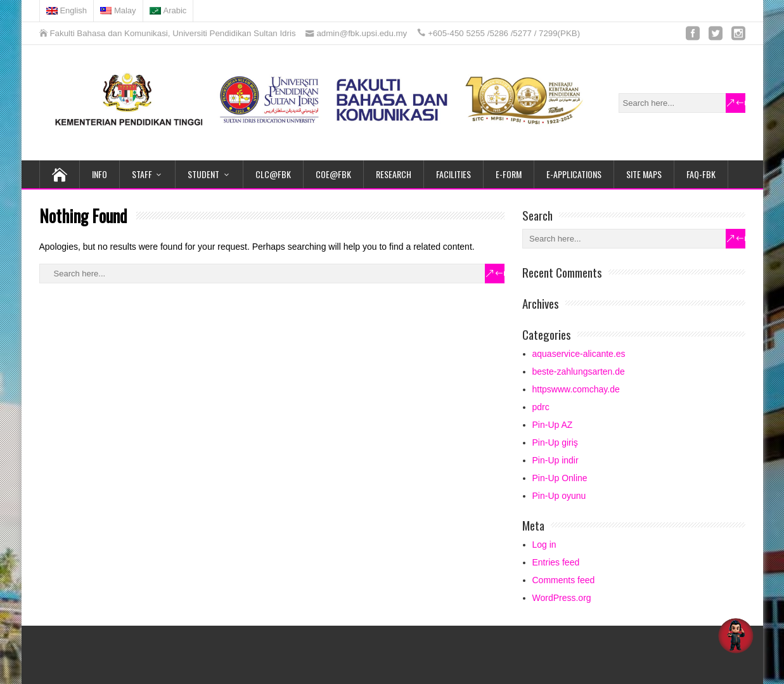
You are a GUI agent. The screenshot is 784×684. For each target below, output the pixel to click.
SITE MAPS (644, 174)
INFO (100, 174)
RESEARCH (394, 174)
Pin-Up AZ (553, 425)
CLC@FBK (273, 174)
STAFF (142, 174)
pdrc (541, 407)
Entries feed (556, 562)
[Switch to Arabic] (169, 11)
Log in (544, 545)
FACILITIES (453, 174)
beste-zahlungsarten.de (579, 371)
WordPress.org (562, 598)
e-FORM (509, 174)
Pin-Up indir (556, 460)
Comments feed (564, 580)
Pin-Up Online (560, 478)
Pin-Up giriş (555, 442)
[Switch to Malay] (119, 11)
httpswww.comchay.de (576, 389)
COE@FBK (333, 174)
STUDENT (203, 174)
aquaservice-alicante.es (579, 354)
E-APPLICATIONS (574, 174)
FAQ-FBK (701, 174)
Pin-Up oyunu (559, 496)
